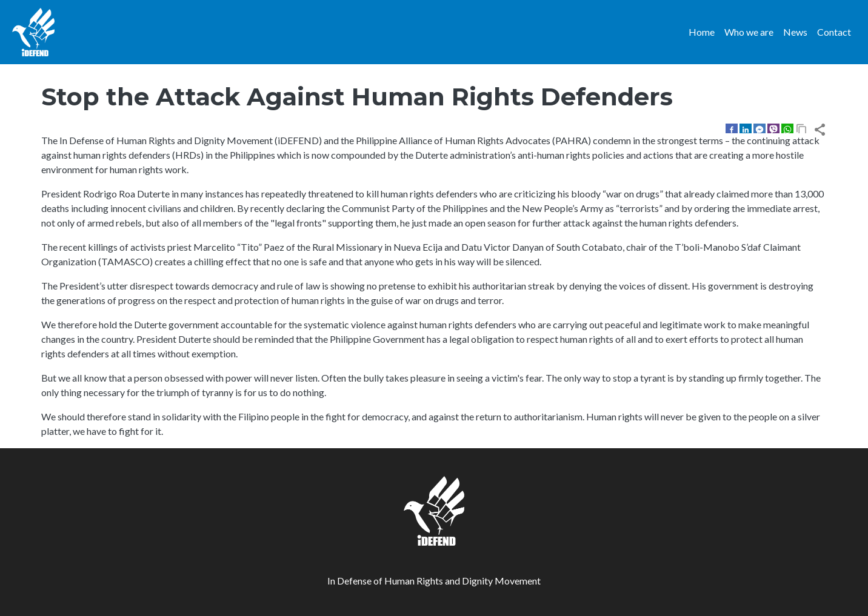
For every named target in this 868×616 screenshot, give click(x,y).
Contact (834, 32)
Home (702, 32)
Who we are (749, 32)
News (795, 32)
